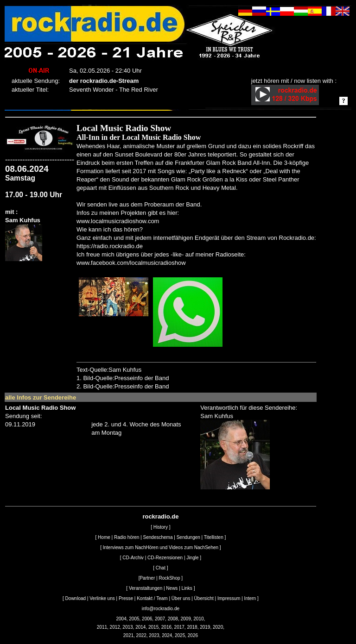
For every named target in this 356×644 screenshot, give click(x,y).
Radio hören (127, 537)
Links (187, 588)
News (172, 588)
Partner (147, 578)
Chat (161, 568)
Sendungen (188, 537)
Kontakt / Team (152, 598)
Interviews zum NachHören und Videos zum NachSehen (161, 547)
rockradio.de (160, 516)
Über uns (181, 598)
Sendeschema (158, 537)
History (161, 527)
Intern (250, 598)
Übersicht (204, 598)
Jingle (192, 558)
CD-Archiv (133, 558)
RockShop (169, 578)
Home (104, 537)
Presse (126, 598)
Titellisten (214, 537)
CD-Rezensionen (165, 558)
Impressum (229, 598)
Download (76, 598)
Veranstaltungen (146, 588)
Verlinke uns (102, 598)
